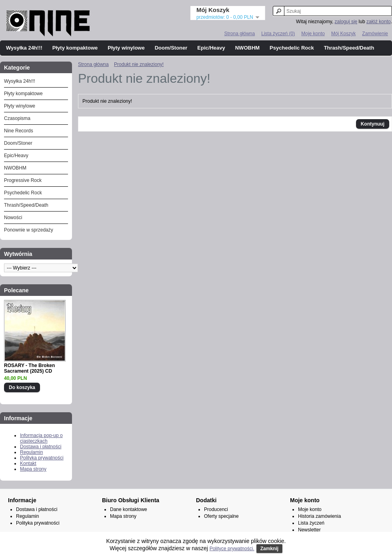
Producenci (216, 509)
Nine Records (19, 131)
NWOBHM (247, 48)
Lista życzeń (311, 523)
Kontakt (28, 463)
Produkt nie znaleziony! (139, 64)
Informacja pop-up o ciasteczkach (41, 438)
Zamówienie (375, 34)
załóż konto (379, 22)
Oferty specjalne (221, 516)
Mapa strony (33, 469)
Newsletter (309, 530)
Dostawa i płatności (41, 447)
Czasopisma (17, 118)
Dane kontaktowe (129, 509)
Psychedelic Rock (292, 48)
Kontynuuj (373, 124)
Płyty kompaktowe (75, 48)
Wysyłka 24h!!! (24, 48)
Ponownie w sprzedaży (29, 230)
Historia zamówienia (319, 516)
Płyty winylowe (126, 48)
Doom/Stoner (171, 48)
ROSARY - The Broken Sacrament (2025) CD (29, 368)
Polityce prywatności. (232, 549)
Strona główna (239, 34)
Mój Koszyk (343, 34)
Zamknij (269, 549)
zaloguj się (346, 22)
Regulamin (31, 452)
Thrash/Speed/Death (349, 48)
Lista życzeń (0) (278, 34)
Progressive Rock (23, 180)
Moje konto (313, 34)
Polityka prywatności (42, 458)
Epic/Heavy (211, 48)
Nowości (13, 218)
